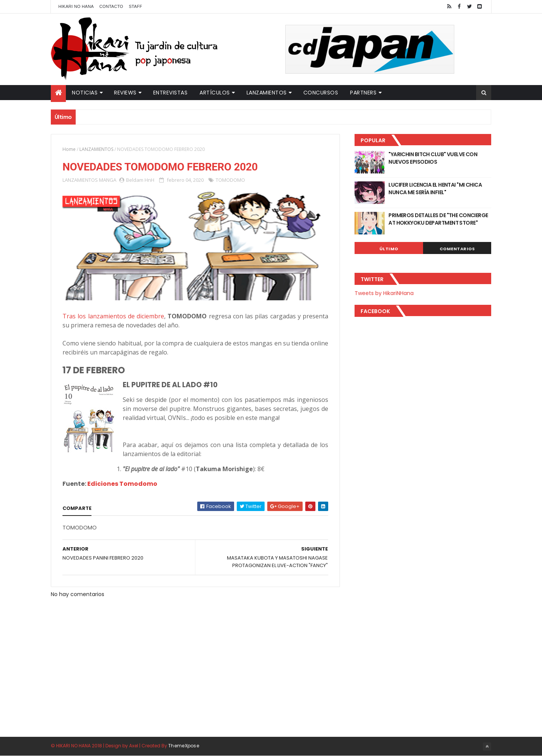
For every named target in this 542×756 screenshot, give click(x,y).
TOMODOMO (230, 180)
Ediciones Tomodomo (122, 484)
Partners (363, 93)
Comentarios (457, 249)
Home (69, 149)
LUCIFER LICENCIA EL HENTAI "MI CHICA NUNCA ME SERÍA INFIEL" (435, 189)
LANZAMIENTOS (96, 149)
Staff (135, 6)
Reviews (125, 93)
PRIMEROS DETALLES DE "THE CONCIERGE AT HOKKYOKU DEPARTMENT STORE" (438, 219)
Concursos (321, 93)
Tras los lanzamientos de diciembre (113, 316)
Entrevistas (171, 93)
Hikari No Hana (76, 6)
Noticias (85, 93)
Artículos (215, 93)
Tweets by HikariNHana (384, 293)
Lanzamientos (267, 93)
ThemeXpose (184, 746)
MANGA (108, 180)
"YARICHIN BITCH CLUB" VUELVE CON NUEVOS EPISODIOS (433, 158)
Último (389, 249)
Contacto (111, 6)
